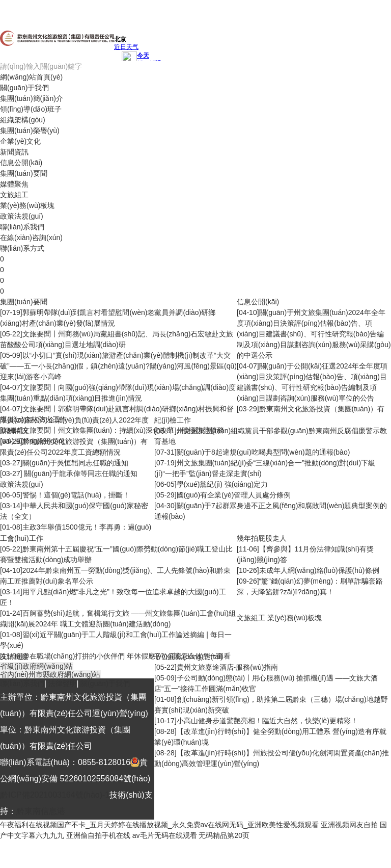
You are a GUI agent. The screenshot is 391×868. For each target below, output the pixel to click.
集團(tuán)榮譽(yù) (30, 130)
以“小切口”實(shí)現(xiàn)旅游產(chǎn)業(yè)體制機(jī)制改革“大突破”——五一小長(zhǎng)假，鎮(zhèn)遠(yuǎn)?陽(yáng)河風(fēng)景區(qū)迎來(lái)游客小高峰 (118, 366)
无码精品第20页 (224, 835)
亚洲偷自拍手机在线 (98, 835)
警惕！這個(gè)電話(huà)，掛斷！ (76, 495)
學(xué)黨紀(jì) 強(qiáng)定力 (222, 484)
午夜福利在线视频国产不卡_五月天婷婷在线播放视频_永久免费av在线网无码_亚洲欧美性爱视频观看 (159, 825)
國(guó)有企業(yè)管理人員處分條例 (234, 495)
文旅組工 (14, 195)
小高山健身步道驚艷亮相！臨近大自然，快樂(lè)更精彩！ (267, 721)
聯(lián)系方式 (22, 248)
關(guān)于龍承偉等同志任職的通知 (80, 474)
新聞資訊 (14, 152)
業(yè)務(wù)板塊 (27, 205)
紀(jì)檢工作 (173, 420)
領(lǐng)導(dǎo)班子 (31, 109)
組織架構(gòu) (23, 120)
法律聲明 (63, 683)
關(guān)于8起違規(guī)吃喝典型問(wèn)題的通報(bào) (263, 452)
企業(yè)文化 (20, 141)
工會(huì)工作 (22, 538)
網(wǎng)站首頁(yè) (31, 77)
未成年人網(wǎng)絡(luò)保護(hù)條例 (319, 570)
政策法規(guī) (22, 216)
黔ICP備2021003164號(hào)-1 (55, 795)
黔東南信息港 (41, 811)
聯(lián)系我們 (22, 227)
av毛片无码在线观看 (165, 835)
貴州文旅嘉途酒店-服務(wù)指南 (228, 667)
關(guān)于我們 (24, 88)
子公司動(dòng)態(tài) (189, 656)
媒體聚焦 (14, 184)
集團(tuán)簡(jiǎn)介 (32, 98)
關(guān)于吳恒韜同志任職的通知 (75, 463)
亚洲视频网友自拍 (349, 825)
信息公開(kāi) (21, 163)
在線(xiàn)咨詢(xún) (31, 238)
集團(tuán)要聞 (24, 173)
